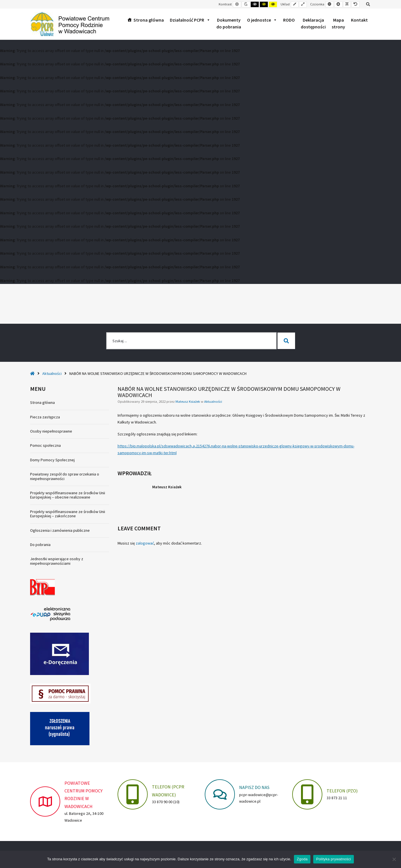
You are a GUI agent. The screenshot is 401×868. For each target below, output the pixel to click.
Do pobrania (40, 545)
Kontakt (359, 20)
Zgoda (302, 859)
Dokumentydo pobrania (229, 23)
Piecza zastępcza (45, 417)
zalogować (145, 543)
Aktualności (52, 373)
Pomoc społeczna (45, 445)
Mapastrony (338, 23)
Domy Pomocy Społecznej (52, 460)
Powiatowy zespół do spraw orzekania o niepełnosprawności (65, 476)
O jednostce (262, 20)
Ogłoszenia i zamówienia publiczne (60, 530)
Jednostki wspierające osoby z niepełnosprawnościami (57, 561)
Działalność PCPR (190, 20)
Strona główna (149, 20)
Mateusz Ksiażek (188, 401)
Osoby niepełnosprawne (51, 431)
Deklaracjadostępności (313, 23)
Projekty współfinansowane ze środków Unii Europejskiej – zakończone (68, 514)
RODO (289, 20)
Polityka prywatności (334, 859)
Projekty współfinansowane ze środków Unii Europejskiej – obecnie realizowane (68, 495)
